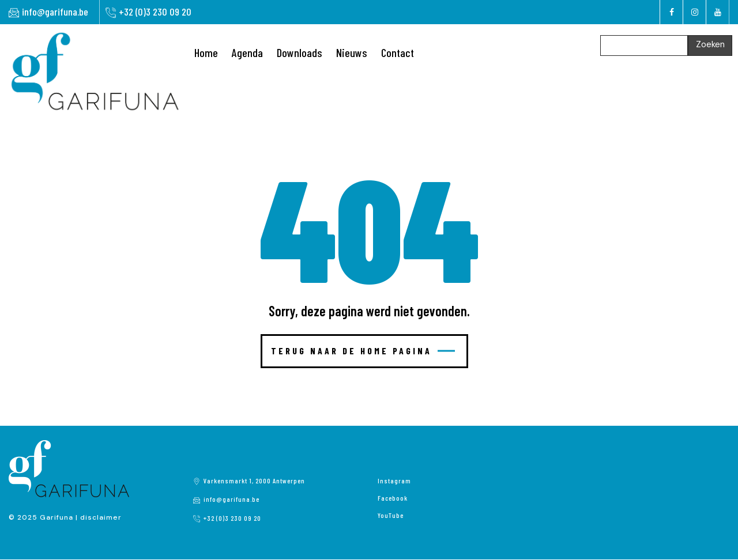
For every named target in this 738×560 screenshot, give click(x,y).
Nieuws (352, 52)
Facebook (393, 498)
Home (206, 52)
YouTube (391, 515)
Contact (398, 52)
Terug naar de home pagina (363, 351)
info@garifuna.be (55, 12)
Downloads (300, 52)
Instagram (394, 480)
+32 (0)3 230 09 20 (155, 12)
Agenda (247, 52)
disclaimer (101, 517)
